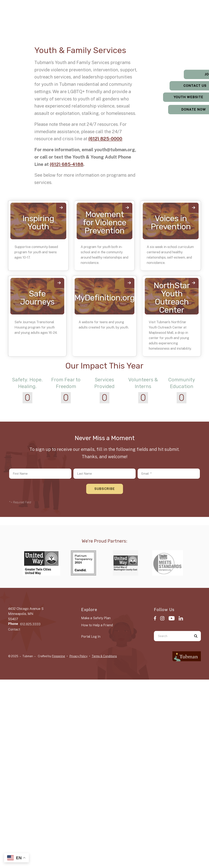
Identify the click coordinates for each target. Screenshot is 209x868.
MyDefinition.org (104, 298)
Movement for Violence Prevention (105, 222)
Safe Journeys (37, 298)
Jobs (184, 74)
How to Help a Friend (97, 625)
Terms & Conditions (104, 656)
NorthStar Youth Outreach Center (172, 298)
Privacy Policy (78, 656)
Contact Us (184, 86)
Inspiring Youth (38, 222)
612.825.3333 (30, 624)
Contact (14, 629)
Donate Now (184, 109)
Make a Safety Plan (96, 618)
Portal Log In (91, 637)
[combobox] (172, 636)
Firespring (58, 656)
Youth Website (184, 97)
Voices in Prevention (171, 222)
